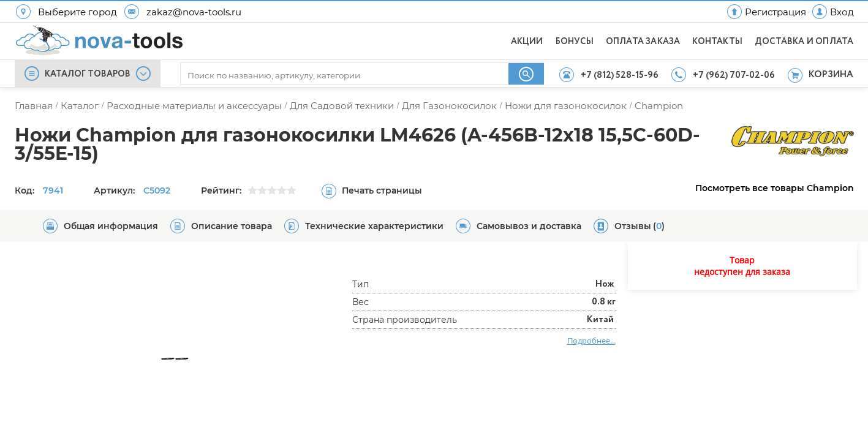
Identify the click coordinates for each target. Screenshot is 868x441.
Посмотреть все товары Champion (775, 188)
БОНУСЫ (575, 42)
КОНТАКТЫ (717, 42)
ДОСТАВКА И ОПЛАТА (804, 42)
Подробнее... (591, 341)
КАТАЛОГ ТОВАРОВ (88, 74)
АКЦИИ (527, 42)
